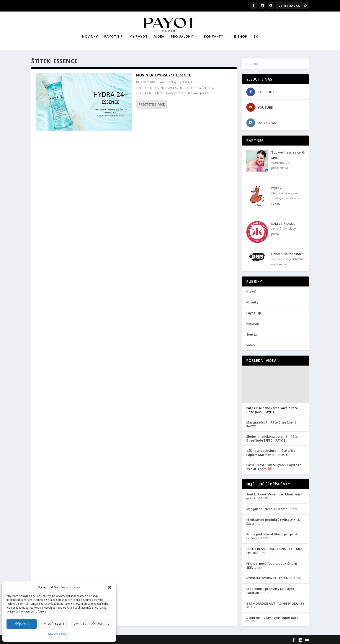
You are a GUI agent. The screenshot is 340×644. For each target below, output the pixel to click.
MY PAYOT (139, 35)
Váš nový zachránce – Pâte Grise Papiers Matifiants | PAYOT (271, 452)
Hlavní (161, 81)
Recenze (253, 322)
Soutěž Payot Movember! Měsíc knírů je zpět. (274, 495)
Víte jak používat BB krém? (267, 508)
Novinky (171, 81)
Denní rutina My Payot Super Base (272, 617)
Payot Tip (254, 312)
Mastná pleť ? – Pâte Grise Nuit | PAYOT (271, 423)
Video (251, 344)
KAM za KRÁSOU (283, 223)
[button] (110, 587)
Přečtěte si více (152, 103)
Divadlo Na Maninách (287, 253)
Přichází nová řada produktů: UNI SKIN (272, 564)
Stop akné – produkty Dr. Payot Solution (270, 590)
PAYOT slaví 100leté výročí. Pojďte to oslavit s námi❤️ (274, 466)
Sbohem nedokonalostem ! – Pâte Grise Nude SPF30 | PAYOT (272, 437)
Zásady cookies (57, 634)
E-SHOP (241, 35)
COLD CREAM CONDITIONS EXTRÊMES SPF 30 (274, 550)
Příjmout (22, 624)
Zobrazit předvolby (92, 624)
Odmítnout (54, 624)
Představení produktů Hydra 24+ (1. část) (273, 521)
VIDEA (159, 35)
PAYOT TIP (114, 35)
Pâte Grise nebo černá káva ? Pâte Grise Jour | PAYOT (272, 409)
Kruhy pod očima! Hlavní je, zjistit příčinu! (272, 535)
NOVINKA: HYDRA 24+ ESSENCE (163, 74)
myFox (276, 187)
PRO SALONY (182, 35)
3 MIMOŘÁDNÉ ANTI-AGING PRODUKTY (275, 602)
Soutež (252, 333)
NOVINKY (90, 35)
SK (256, 35)
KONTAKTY (214, 35)
